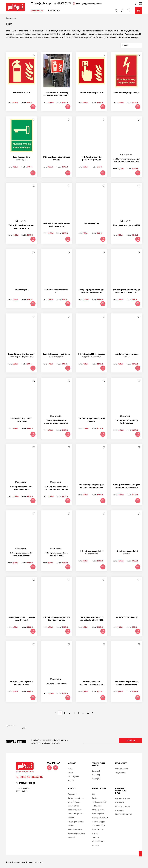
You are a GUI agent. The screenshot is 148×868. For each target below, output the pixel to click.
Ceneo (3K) (96, 775)
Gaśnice (95, 798)
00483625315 (29, 777)
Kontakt (71, 781)
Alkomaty (95, 845)
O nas (70, 769)
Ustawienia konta (122, 769)
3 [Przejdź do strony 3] (69, 713)
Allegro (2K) (96, 779)
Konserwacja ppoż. (99, 822)
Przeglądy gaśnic (98, 810)
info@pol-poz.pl (41, 3)
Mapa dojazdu (73, 777)
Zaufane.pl (96, 771)
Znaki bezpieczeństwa (124, 814)
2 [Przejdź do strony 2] (65, 713)
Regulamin (72, 794)
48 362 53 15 (62, 3)
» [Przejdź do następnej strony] (93, 713)
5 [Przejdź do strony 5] (79, 713)
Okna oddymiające (98, 826)
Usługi (70, 773)
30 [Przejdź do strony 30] (88, 713)
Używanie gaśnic (98, 814)
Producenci (54, 11)
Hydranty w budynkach (100, 818)
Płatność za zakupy (75, 829)
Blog (93, 794)
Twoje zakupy (120, 773)
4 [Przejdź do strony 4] (74, 713)
